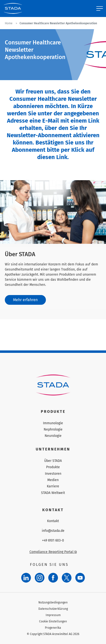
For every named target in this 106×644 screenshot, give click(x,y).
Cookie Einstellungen (53, 621)
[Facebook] (53, 578)
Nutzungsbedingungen (53, 602)
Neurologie (53, 436)
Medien (53, 480)
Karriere (53, 486)
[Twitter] (67, 578)
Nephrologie (53, 429)
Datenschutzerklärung (53, 609)
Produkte (53, 467)
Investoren (53, 474)
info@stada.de (53, 531)
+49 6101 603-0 (53, 541)
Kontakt (53, 521)
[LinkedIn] (26, 578)
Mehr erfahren (25, 300)
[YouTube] (80, 578)
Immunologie (53, 423)
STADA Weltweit (53, 493)
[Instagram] (40, 578)
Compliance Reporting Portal (53, 552)
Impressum (53, 615)
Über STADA (53, 461)
